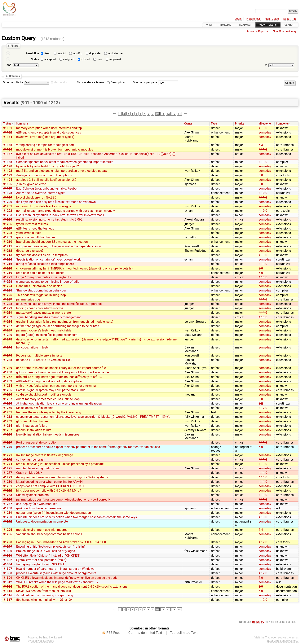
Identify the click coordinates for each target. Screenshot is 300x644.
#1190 (8, 166)
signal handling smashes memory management (49, 317)
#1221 (8, 277)
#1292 (8, 521)
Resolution (32, 53)
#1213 (8, 255)
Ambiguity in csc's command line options (44, 175)
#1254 (8, 386)
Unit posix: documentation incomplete (42, 521)
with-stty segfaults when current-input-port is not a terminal (56, 386)
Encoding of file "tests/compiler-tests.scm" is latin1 (51, 547)
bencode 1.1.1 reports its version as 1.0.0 (44, 360)
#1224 (8, 286)
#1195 (8, 184)
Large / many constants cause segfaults (44, 277)
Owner (188, 124)
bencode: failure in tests (33, 347)
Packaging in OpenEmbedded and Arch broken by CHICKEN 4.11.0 (61, 542)
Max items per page (145, 83)
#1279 (8, 477)
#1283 (8, 495)
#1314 (8, 587)
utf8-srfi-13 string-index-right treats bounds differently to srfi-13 (59, 377)
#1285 (8, 499)
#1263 (8, 421)
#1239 (8, 330)
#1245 (8, 355)
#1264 (8, 426)
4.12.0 (263, 408)
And (9, 65)
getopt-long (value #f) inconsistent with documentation (54, 513)
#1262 (8, 417)
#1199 (8, 197)
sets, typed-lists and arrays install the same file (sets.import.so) (59, 304)
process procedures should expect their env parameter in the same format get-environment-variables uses (88, 447)
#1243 (8, 339)
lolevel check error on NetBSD (36, 197)
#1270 (8, 447)
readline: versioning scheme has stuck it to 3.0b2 (49, 219)
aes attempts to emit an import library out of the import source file (61, 368)
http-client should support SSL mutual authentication (52, 242)
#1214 (8, 259)
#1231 (8, 313)
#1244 (8, 347)
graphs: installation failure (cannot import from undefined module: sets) (65, 322)
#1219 (8, 273)
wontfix (77, 53)
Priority (240, 124)
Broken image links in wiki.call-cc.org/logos (46, 551)
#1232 (8, 317)
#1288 (8, 508)
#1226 (8, 295)
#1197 (8, 188)
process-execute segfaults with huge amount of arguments (56, 573)
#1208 (8, 233)
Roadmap (245, 25)
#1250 (8, 372)
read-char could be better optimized (40, 273)
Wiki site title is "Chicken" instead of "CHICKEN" (48, 556)
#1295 (8, 530)
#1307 (8, 569)
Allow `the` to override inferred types (41, 193)
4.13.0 (263, 517)
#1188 (8, 162)
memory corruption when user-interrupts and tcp (49, 128)
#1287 (8, 504)
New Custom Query (285, 31)
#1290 (8, 517)
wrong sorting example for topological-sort (45, 145)
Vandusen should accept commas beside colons (49, 534)
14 (179, 114)
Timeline (225, 25)
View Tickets (268, 25)
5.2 (261, 403)
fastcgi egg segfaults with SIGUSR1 (40, 564)
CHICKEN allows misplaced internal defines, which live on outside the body (67, 578)
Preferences (253, 19)
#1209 (8, 237)
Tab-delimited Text (184, 633)
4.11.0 (263, 128)
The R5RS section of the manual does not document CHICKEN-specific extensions (72, 587)
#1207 (8, 228)
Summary (22, 124)
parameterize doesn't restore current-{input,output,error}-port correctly (63, 499)
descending (61, 83)
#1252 (8, 377)
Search (289, 25)
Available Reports (257, 31)
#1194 (8, 180)
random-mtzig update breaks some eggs (44, 206)
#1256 (8, 394)
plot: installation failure (32, 426)
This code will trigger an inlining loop (41, 295)
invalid (62, 53)
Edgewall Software (43, 641)
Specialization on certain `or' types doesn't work (49, 259)
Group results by (13, 83)
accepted (50, 59)
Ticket (7, 124)
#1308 (8, 573)
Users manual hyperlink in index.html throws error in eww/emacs (60, 215)
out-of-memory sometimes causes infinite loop (48, 399)
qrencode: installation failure (36, 237)
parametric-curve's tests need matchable (44, 330)
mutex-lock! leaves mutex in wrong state (44, 313)
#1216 (8, 264)
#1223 (8, 282)
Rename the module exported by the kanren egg (49, 412)
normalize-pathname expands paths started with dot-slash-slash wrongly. (66, 211)
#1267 (8, 430)
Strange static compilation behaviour (41, 290)
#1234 (8, 322)
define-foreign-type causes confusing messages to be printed (58, 326)
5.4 (261, 530)
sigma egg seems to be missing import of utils (48, 282)
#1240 (8, 335)
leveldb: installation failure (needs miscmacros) (48, 434)
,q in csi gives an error (31, 184)
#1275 (8, 468)
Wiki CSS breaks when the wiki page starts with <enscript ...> (57, 582)
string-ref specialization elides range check (45, 264)
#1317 (8, 600)
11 (163, 114)
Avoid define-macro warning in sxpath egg (45, 595)
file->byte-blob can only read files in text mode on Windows (56, 202)
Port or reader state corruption (37, 442)
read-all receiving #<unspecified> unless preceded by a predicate (60, 464)
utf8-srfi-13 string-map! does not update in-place (49, 381)
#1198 (8, 193)
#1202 (8, 211)
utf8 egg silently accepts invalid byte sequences (49, 132)
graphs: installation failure (34, 430)
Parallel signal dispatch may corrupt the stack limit (51, 390)
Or (265, 65)
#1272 (8, 460)
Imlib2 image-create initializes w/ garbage (45, 455)
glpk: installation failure (32, 421)
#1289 (8, 513)
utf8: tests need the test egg (35, 228)
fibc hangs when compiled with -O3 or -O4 (44, 600)
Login (238, 19)
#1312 (8, 582)
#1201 (8, 206)
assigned (68, 59)
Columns (14, 76)
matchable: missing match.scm (38, 468)
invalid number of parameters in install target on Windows (55, 569)
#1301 (8, 556)
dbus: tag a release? (30, 251)
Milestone (265, 124)
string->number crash (31, 460)
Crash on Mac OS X (29, 473)
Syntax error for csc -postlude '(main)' (42, 560)
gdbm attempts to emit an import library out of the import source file (63, 372)
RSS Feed (113, 633)
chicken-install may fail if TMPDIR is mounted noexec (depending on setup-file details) (74, 268)
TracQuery (258, 622)
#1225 (8, 290)
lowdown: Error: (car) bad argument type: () (45, 137)
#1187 (8, 154)
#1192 (8, 171)
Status (35, 59)
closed (86, 59)
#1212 (8, 251)
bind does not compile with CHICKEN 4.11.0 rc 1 (49, 491)
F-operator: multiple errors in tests (39, 355)
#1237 (8, 326)
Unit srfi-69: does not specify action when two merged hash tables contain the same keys (77, 517)
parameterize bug (28, 299)
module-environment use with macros (42, 530)
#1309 (8, 578)
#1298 (8, 542)
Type (214, 124)
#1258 (8, 403)
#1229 (8, 308)
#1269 (8, 442)
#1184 (8, 137)
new (99, 59)
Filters (14, 46)
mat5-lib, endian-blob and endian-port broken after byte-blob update (62, 171)
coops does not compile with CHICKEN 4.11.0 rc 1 (50, 486)
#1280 (8, 482)
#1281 (8, 486)
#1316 (8, 595)
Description (116, 83)
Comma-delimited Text (145, 633)
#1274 (8, 464)
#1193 (8, 175)
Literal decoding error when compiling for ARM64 (50, 482)
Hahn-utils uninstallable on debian (39, 286)
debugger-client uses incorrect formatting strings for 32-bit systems (62, 477)
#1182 (8, 132)
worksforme (115, 53)
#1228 (8, 304)
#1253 (8, 381)
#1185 (8, 145)
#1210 (8, 242)
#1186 (8, 149)
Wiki (209, 25)
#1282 (8, 491)
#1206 (8, 224)
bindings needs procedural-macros (40, 308)
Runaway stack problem (33, 495)
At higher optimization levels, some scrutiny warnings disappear (60, 403)
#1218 (8, 268)
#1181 (8, 128)
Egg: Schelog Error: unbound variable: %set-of (47, 188)
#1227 (8, 299)
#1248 (8, 360)
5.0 (261, 175)
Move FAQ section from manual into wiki (44, 591)
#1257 (8, 399)
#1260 (8, 408)
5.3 (261, 145)
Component (283, 124)
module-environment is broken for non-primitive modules (55, 149)
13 (174, 114)
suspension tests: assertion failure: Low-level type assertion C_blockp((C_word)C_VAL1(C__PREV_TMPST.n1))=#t (93, 417)
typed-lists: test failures (32, 224)
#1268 (8, 434)
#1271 (8, 455)
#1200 (8, 202)
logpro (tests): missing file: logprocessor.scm (47, 335)
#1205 (8, 219)
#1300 (8, 551)
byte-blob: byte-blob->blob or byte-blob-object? (48, 166)
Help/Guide (272, 19)
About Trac (290, 19)
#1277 (8, 473)
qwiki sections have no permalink (39, 508)
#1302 (8, 560)
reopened (115, 59)
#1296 (8, 534)
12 (168, 114)
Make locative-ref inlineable (35, 408)
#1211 (8, 246)
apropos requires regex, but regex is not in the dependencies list (59, 246)
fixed (47, 53)
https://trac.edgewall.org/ (283, 641)
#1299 (8, 547)
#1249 (8, 368)
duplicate (95, 53)
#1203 (8, 215)
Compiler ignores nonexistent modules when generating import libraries (65, 162)
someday (265, 132)
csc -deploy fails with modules (37, 504)
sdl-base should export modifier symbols (44, 394)
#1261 (8, 412)
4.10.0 (263, 193)
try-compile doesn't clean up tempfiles (42, 255)
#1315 (8, 591)
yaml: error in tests (29, 233)
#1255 (8, 390)
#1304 (8, 564)
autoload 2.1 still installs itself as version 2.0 (46, 180)
